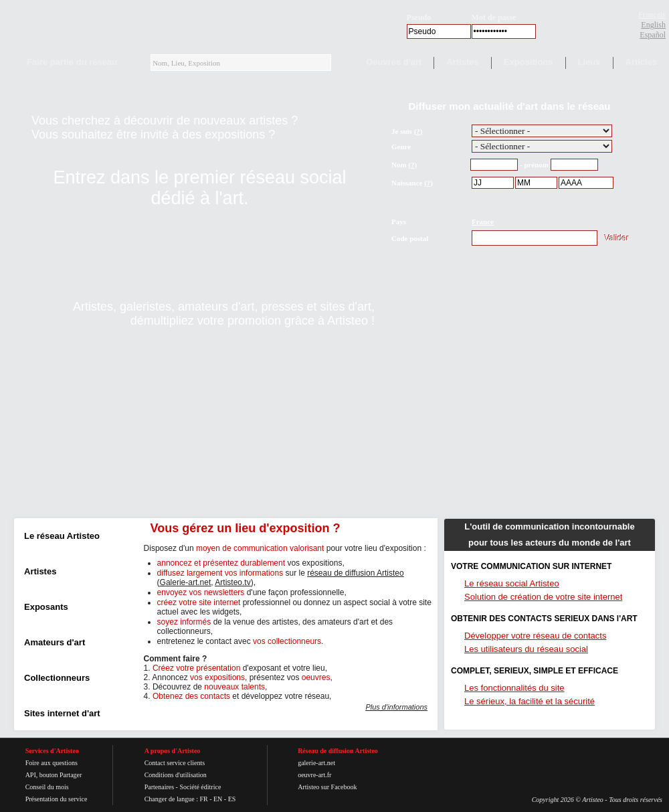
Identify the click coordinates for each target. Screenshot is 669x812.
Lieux (589, 62)
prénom (536, 165)
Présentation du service (57, 799)
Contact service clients (175, 763)
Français (652, 15)
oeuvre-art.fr (314, 775)
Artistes (462, 62)
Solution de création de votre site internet (543, 597)
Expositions (529, 62)
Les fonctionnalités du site (514, 688)
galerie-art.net (316, 763)
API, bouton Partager (54, 775)
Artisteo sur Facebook (327, 787)
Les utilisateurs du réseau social (526, 649)
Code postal (410, 238)
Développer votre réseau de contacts (535, 636)
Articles (642, 62)
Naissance (407, 183)
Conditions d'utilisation (176, 775)
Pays (399, 222)
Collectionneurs (57, 678)
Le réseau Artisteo (62, 536)
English (653, 25)
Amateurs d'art (55, 642)
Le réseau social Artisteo (512, 583)
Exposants (46, 607)
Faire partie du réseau (72, 62)
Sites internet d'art (62, 713)
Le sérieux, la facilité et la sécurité (530, 701)
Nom (399, 165)
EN (218, 799)
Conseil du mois (47, 787)
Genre (401, 147)
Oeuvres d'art (394, 62)
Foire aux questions (52, 763)
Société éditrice (200, 787)
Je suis (402, 131)
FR (203, 799)
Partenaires (159, 787)
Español (653, 35)
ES (232, 799)
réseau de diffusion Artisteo (356, 573)
